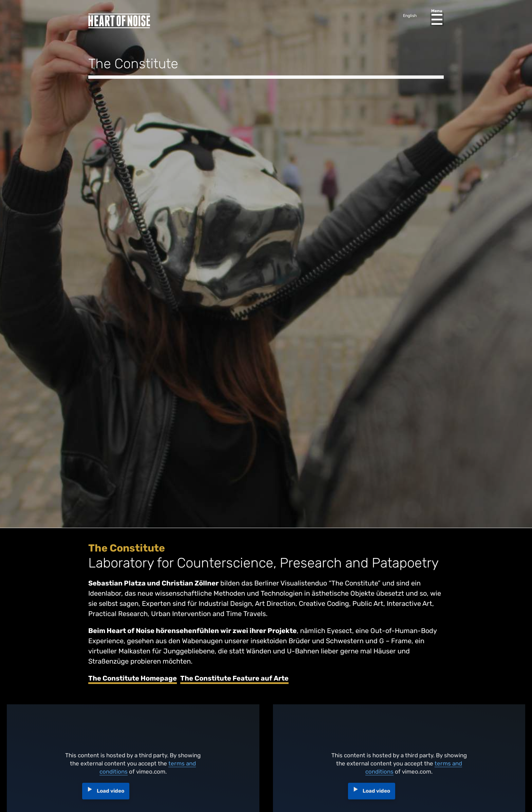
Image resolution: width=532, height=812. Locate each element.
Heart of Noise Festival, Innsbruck (119, 21)
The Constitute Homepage (133, 678)
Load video (111, 793)
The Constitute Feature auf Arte (234, 678)
